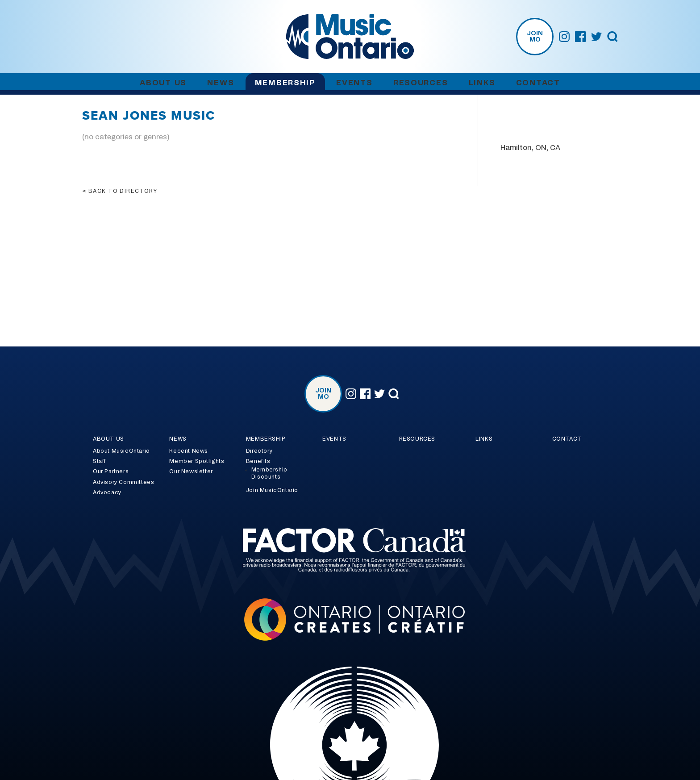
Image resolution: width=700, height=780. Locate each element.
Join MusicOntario (272, 490)
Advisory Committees (123, 482)
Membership (285, 83)
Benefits (258, 461)
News (221, 83)
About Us (163, 83)
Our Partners (111, 471)
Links (482, 83)
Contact (538, 83)
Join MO (535, 37)
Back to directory (123, 191)
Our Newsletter (191, 471)
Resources (421, 83)
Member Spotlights (197, 461)
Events (354, 83)
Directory (259, 451)
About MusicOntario (121, 451)
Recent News (189, 451)
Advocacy (107, 492)
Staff (100, 461)
